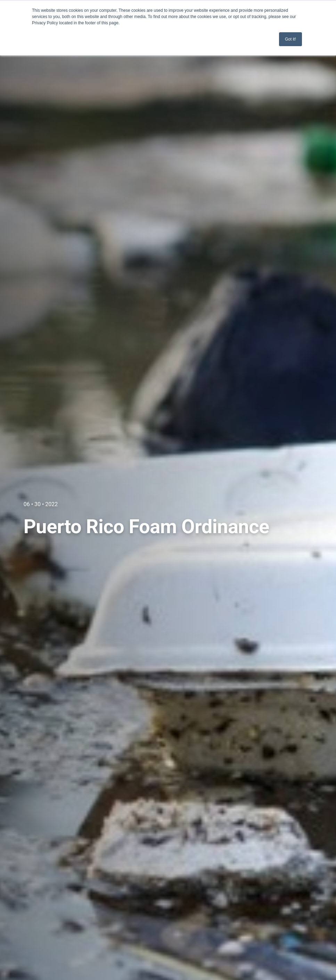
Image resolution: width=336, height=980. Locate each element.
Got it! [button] (290, 39)
